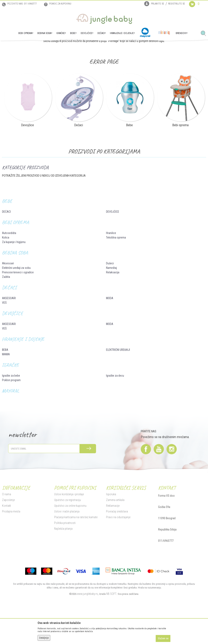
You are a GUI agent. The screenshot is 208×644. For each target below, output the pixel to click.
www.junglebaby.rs (87, 633)
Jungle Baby (8, 46)
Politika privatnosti (65, 562)
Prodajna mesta (11, 551)
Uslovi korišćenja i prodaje (69, 534)
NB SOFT (111, 633)
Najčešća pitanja (63, 568)
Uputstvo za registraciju (68, 540)
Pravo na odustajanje (118, 557)
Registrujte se (177, 4)
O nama (7, 534)
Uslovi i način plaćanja (67, 551)
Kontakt (7, 545)
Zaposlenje (8, 540)
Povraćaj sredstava (117, 551)
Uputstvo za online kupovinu (70, 545)
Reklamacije (113, 545)
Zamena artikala (115, 540)
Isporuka (111, 534)
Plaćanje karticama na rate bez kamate (76, 557)
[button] (205, 34)
